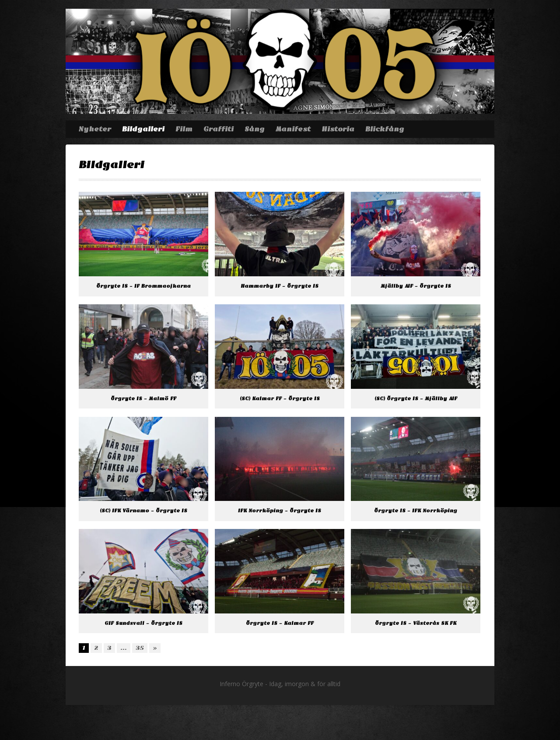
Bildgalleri (143, 129)
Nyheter (95, 129)
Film (184, 129)
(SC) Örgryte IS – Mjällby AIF (416, 399)
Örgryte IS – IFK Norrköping (416, 511)
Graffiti (219, 129)
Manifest (293, 129)
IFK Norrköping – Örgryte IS (280, 511)
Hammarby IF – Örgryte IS (280, 286)
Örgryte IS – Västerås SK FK (416, 623)
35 (140, 648)
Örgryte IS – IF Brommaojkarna (143, 286)
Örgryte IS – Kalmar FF (280, 623)
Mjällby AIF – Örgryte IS (416, 286)
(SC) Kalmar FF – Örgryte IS (280, 399)
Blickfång (385, 129)
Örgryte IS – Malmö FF (143, 399)
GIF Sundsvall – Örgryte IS (143, 623)
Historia (338, 129)
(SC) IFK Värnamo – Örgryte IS (143, 511)
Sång (255, 129)
